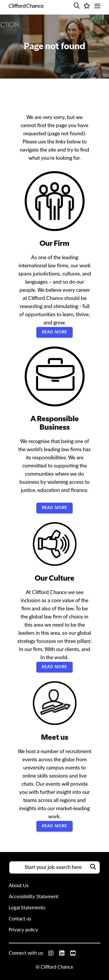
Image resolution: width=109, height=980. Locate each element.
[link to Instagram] (51, 953)
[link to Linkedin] (62, 953)
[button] (77, 6)
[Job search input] (54, 867)
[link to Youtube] (73, 953)
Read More (54, 332)
